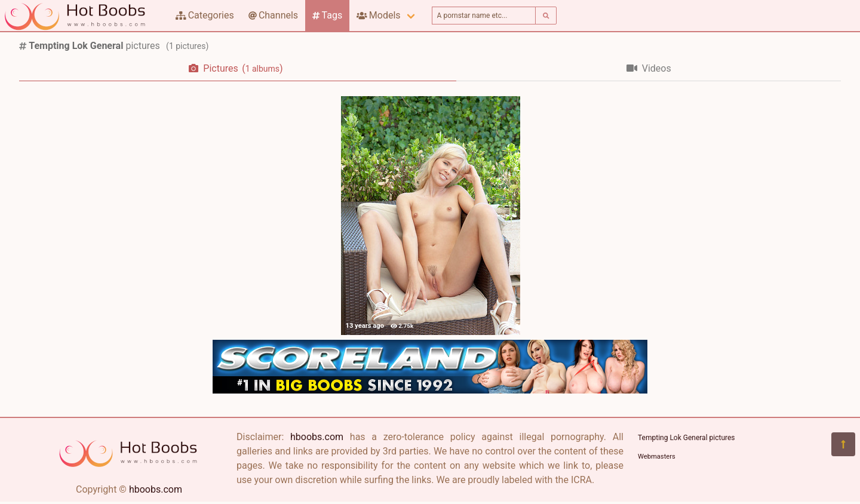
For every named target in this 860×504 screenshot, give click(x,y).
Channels (273, 15)
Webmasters (657, 457)
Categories (205, 15)
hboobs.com (156, 489)
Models (378, 15)
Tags (327, 15)
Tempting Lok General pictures (687, 438)
